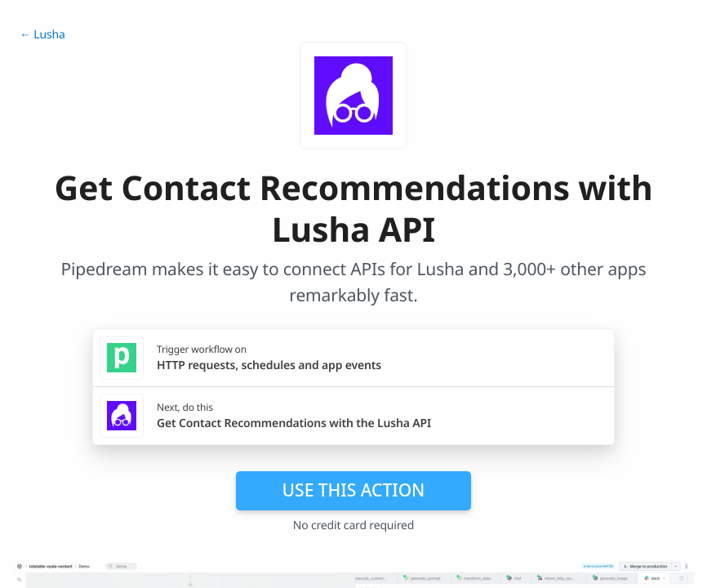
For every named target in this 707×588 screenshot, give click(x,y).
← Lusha (42, 35)
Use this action (354, 490)
